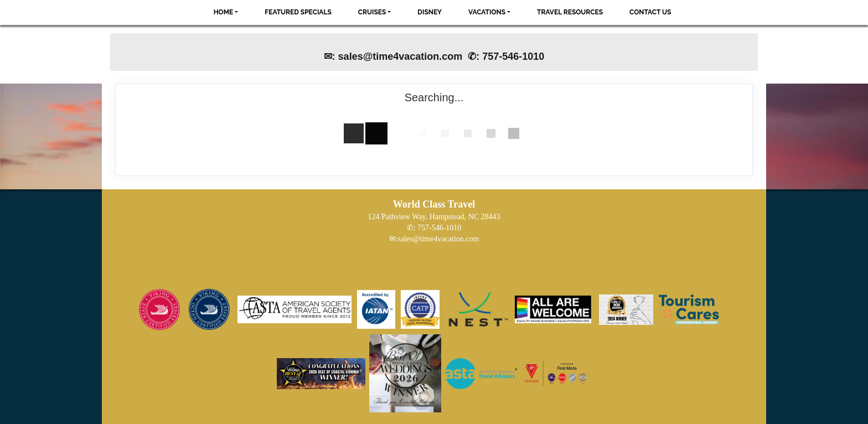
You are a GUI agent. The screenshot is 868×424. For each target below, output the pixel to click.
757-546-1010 (439, 228)
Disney (430, 12)
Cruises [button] (372, 12)
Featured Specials (298, 12)
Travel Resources (570, 12)
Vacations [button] (487, 12)
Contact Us (650, 12)
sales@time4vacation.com (438, 239)
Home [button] (224, 12)
